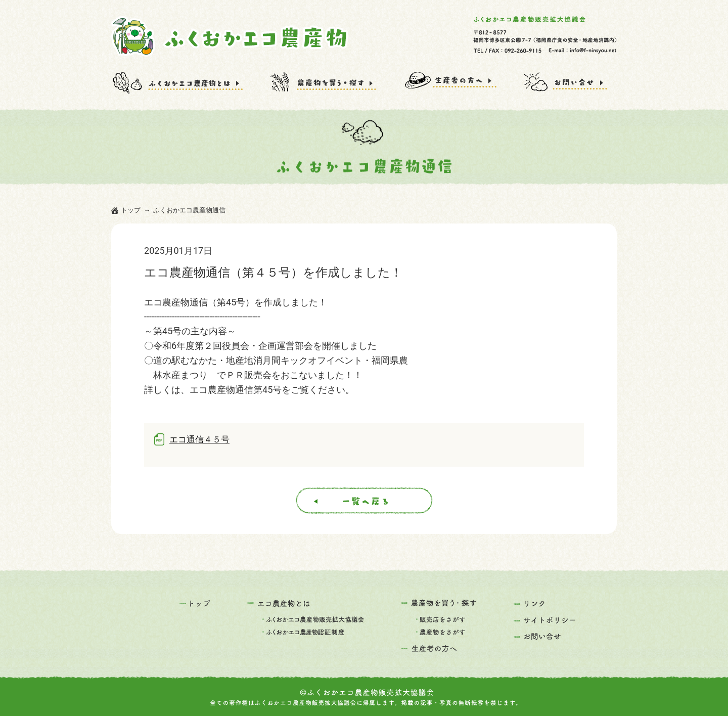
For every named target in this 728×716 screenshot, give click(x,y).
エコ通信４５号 (199, 439)
